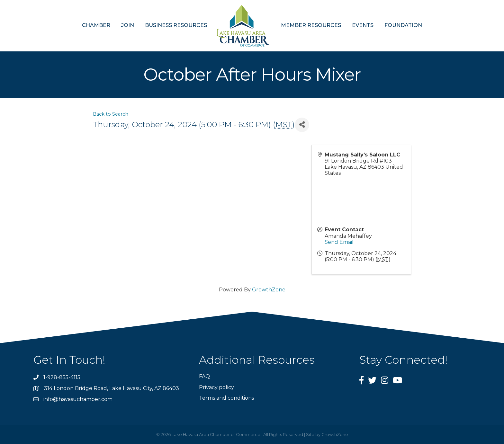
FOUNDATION (403, 25)
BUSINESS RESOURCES (176, 25)
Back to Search (111, 114)
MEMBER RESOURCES (311, 25)
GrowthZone (269, 290)
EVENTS (363, 25)
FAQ (204, 376)
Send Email (339, 242)
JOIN (128, 25)
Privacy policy (216, 387)
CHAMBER (96, 25)
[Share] (302, 125)
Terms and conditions (226, 398)
